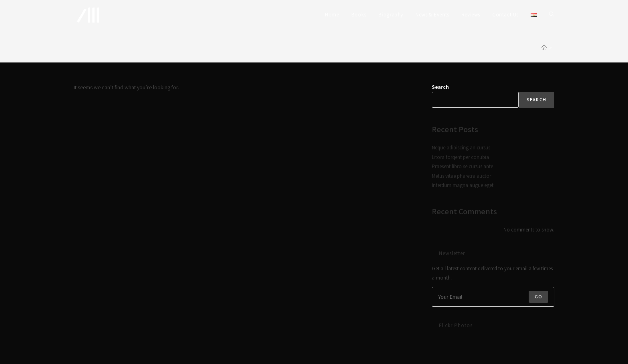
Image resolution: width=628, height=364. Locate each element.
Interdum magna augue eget (463, 185)
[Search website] (552, 15)
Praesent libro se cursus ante (462, 166)
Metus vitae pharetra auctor (461, 176)
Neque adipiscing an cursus (461, 148)
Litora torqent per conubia (460, 157)
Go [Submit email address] (538, 297)
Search (440, 87)
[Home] (544, 48)
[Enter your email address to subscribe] (493, 297)
